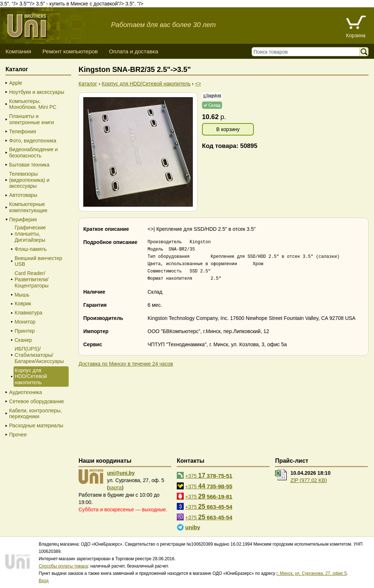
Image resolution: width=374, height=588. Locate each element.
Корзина (356, 35)
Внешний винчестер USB (38, 261)
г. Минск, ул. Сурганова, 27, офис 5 (312, 573)
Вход (44, 581)
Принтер (25, 331)
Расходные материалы (36, 425)
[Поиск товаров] (307, 52)
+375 (209, 476)
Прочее (18, 435)
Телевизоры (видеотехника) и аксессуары (29, 180)
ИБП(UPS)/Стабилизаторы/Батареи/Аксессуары (39, 355)
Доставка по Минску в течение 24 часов (126, 364)
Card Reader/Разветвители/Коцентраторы (32, 279)
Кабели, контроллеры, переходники (35, 414)
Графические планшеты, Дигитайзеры (30, 234)
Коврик (23, 303)
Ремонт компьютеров (70, 51)
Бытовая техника (29, 165)
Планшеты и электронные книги (32, 119)
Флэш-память (31, 249)
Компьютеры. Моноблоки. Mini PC (33, 104)
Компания (18, 51)
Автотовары (23, 195)
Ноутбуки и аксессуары (37, 92)
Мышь (22, 295)
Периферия (23, 219)
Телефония (22, 131)
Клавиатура (28, 313)
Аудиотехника (26, 392)
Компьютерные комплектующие (28, 207)
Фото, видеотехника (33, 141)
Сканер (23, 340)
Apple (16, 83)
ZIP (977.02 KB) (309, 480)
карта (115, 488)
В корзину (228, 129)
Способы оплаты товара (63, 566)
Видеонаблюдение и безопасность (33, 152)
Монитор (25, 322)
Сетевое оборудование (37, 401)
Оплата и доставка (133, 51)
